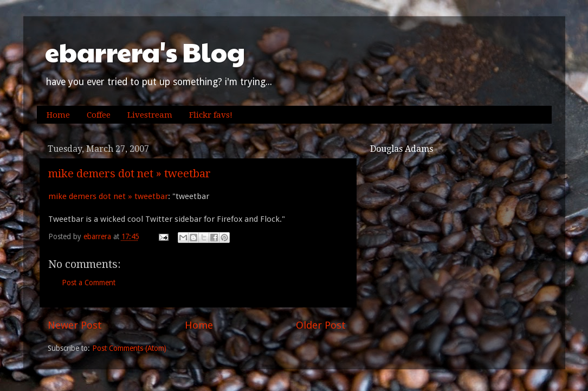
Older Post (321, 325)
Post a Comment (89, 283)
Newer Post (75, 325)
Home (58, 115)
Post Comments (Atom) (129, 348)
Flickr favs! (211, 115)
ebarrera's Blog (145, 52)
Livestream (150, 115)
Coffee (99, 115)
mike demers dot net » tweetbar (130, 174)
